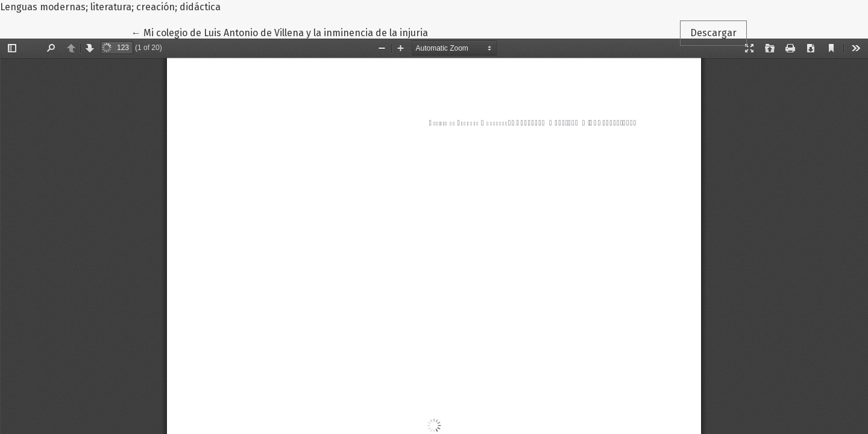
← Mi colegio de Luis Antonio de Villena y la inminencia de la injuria (280, 32)
